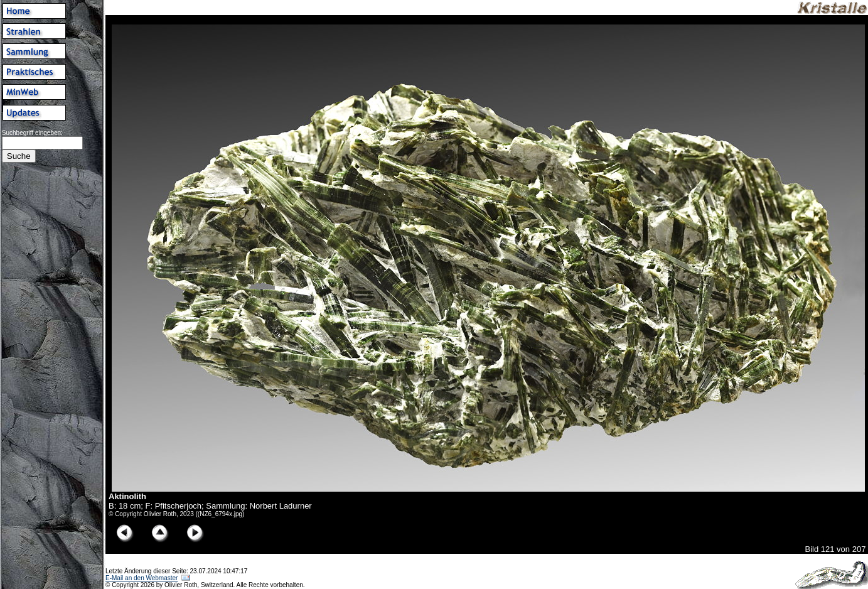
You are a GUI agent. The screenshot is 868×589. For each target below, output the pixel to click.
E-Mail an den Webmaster (142, 578)
